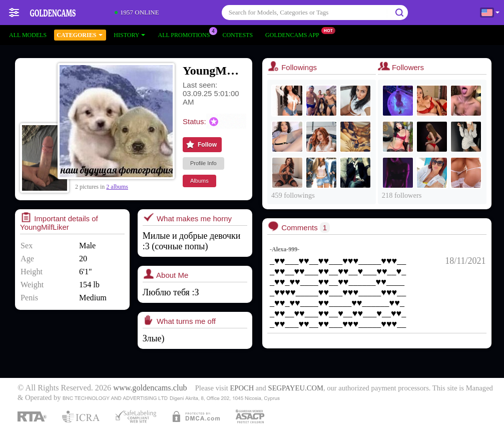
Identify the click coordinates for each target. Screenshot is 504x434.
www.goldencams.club (150, 388)
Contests (237, 35)
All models (28, 35)
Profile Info (203, 163)
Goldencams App (295, 34)
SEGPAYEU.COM (296, 388)
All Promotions (186, 34)
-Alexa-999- (285, 249)
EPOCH (242, 388)
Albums (199, 181)
